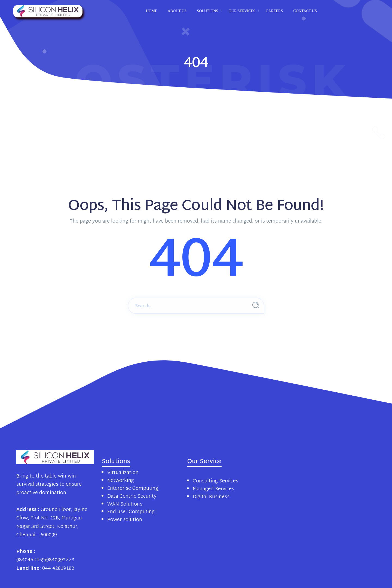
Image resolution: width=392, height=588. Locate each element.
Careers (274, 11)
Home (151, 11)
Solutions (208, 11)
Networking (121, 481)
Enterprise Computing (133, 489)
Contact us (305, 11)
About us (177, 11)
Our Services (242, 11)
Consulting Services (215, 481)
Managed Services (213, 489)
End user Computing (131, 512)
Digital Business (211, 497)
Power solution (125, 520)
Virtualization (123, 473)
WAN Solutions (125, 504)
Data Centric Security (132, 496)
